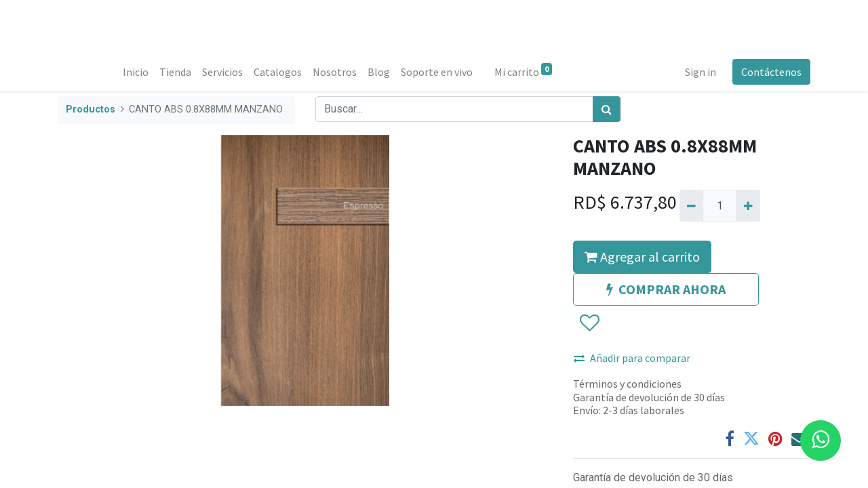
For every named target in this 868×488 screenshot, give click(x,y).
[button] (589, 324)
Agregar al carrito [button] (642, 257)
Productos (91, 109)
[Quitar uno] (691, 205)
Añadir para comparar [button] (632, 358)
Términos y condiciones (627, 384)
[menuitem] (136, 72)
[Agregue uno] (748, 205)
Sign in (701, 72)
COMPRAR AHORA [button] (666, 289)
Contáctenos (771, 72)
